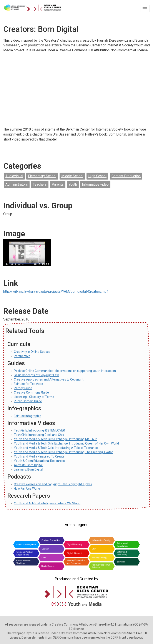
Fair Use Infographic (27, 416)
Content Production (126, 176)
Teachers (40, 184)
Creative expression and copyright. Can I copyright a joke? (53, 484)
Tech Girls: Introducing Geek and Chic (39, 435)
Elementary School (42, 176)
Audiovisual (14, 176)
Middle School (72, 176)
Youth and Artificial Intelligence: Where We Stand (47, 503)
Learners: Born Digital (28, 469)
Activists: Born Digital (28, 465)
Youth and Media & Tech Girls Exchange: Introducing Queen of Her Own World (66, 443)
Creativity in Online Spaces (32, 352)
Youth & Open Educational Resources (39, 461)
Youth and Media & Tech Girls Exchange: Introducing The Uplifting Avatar (63, 452)
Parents (58, 184)
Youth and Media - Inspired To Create (39, 456)
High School (97, 176)
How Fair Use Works (27, 489)
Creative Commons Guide (31, 392)
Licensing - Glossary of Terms (34, 397)
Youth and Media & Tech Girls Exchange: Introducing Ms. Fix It (55, 439)
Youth (73, 184)
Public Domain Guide (28, 401)
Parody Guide (23, 388)
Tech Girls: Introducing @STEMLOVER (39, 430)
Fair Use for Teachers (28, 384)
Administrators (17, 184)
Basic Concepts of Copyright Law (36, 375)
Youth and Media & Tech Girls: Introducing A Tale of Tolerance (56, 448)
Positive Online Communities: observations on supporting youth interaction (65, 371)
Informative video (95, 184)
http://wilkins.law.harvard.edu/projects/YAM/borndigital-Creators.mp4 (56, 292)
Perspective (22, 356)
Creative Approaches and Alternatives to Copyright (49, 379)
